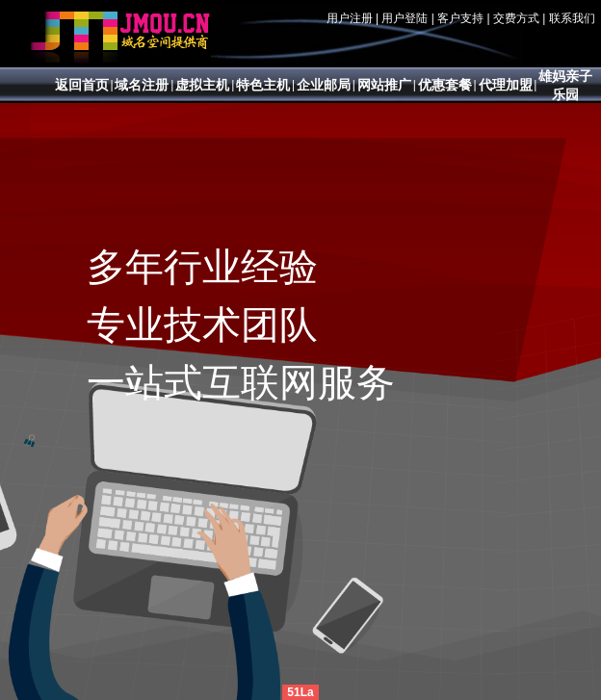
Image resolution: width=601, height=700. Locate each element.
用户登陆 (405, 18)
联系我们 (572, 18)
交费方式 (516, 18)
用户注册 (350, 18)
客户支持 (460, 18)
